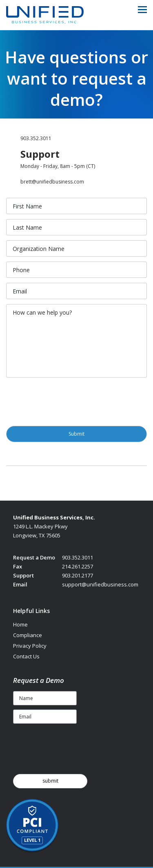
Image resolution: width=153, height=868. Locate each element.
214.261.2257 (78, 566)
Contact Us (26, 656)
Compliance (28, 635)
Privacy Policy (30, 646)
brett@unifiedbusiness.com (52, 182)
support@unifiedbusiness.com (100, 584)
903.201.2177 (78, 575)
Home (20, 624)
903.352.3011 (36, 138)
